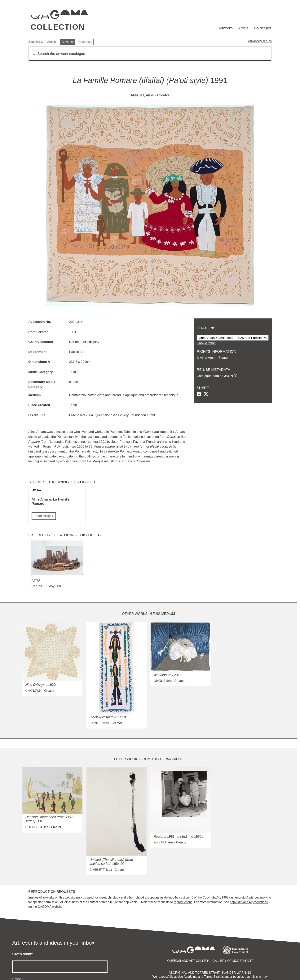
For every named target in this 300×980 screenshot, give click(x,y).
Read (43, 516)
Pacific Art (76, 352)
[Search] (150, 54)
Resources (85, 42)
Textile (74, 372)
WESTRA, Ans (163, 842)
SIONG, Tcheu (99, 723)
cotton (74, 382)
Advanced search (260, 41)
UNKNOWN (33, 691)
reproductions (183, 902)
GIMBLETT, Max (101, 870)
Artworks (226, 28)
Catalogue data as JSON (215, 376)
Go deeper (263, 28)
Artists (243, 28)
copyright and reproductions (249, 902)
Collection (58, 27)
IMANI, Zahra (163, 681)
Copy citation (206, 343)
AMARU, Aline (142, 95)
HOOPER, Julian (37, 827)
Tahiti (73, 405)
